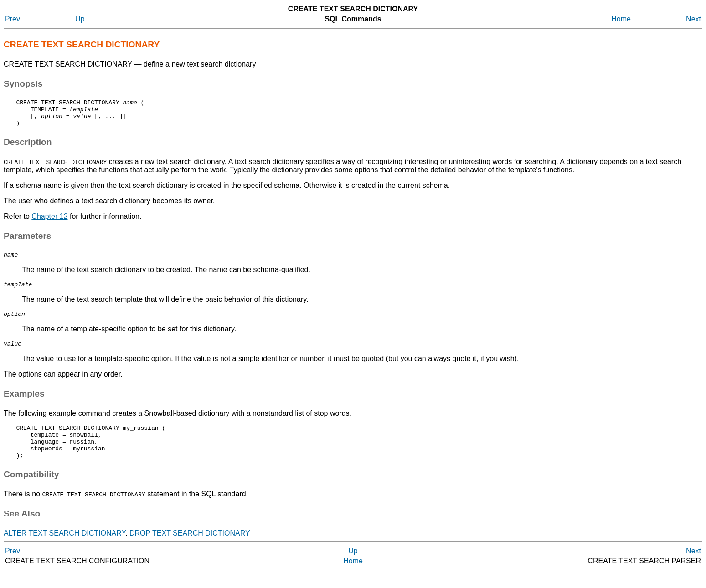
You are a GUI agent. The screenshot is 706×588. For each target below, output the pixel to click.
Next (693, 19)
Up (80, 19)
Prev (13, 19)
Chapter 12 (49, 222)
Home (621, 19)
